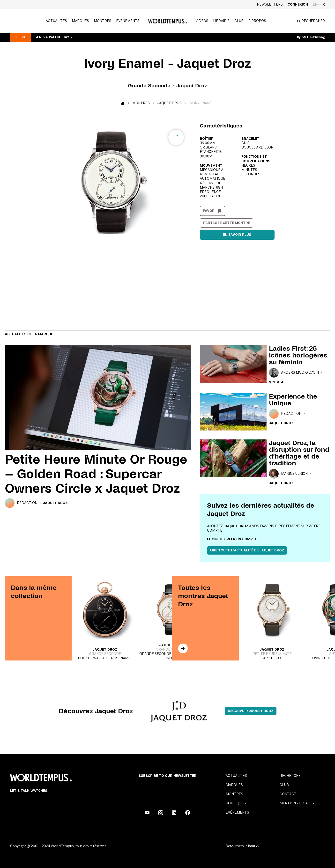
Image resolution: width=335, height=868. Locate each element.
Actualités (56, 21)
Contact (288, 794)
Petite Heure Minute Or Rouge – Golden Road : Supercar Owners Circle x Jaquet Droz (96, 474)
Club (239, 21)
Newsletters (270, 5)
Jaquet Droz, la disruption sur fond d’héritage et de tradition (299, 453)
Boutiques (236, 803)
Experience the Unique (293, 400)
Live (22, 37)
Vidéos (202, 21)
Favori (209, 211)
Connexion (298, 5)
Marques (80, 21)
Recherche (290, 776)
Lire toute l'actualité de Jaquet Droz (247, 550)
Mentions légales (297, 803)
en (315, 5)
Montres (103, 21)
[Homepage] (167, 21)
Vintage (276, 382)
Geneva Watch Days (53, 37)
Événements (128, 21)
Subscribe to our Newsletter (167, 776)
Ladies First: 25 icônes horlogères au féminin (298, 355)
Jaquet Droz (169, 103)
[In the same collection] (183, 648)
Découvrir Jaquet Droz (251, 711)
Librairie (221, 21)
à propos (257, 21)
